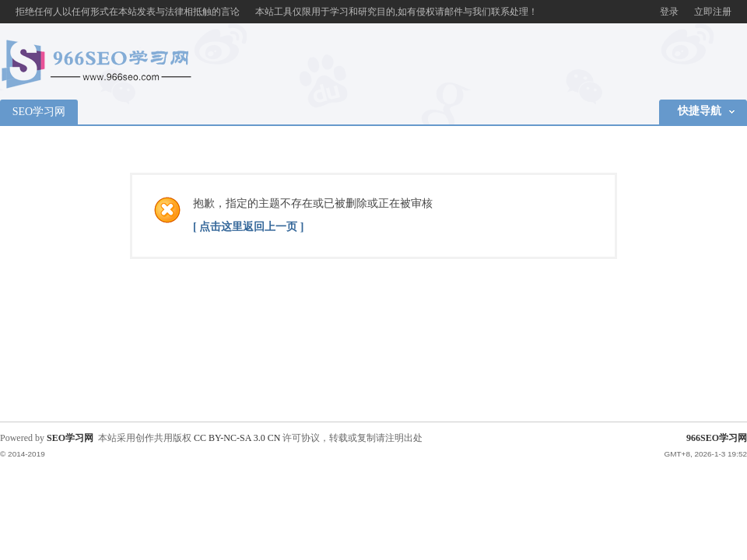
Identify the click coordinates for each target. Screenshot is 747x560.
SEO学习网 (39, 112)
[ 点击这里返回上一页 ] (248, 227)
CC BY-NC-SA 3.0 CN (237, 438)
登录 (669, 12)
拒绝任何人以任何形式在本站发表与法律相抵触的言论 (128, 12)
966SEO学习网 (717, 438)
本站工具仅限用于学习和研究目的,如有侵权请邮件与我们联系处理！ (396, 12)
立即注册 (713, 12)
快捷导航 (700, 111)
